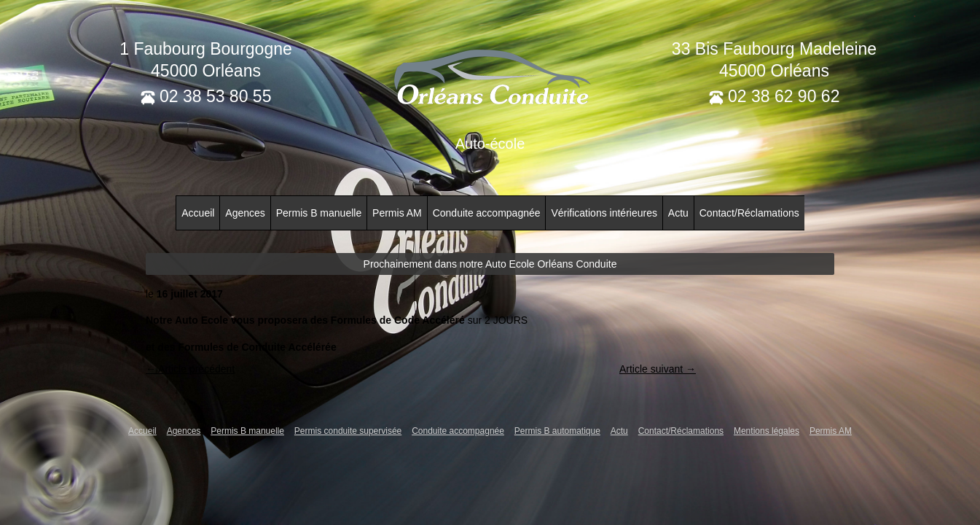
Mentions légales (767, 431)
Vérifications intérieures (604, 213)
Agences (245, 213)
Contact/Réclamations (749, 213)
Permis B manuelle (319, 213)
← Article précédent (190, 369)
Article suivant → (658, 369)
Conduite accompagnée (487, 213)
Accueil (198, 213)
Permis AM (397, 213)
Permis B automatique (557, 431)
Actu (678, 213)
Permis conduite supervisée (348, 431)
